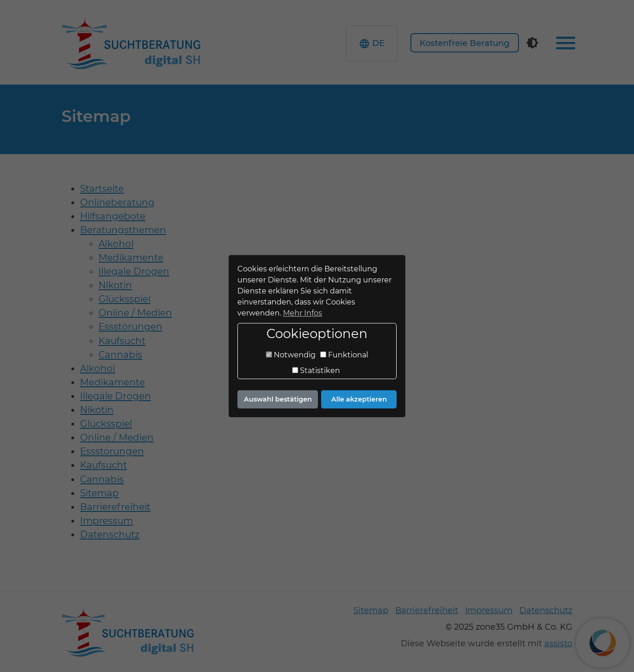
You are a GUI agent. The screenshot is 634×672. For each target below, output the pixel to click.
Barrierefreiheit (427, 610)
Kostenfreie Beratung (464, 43)
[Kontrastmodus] (532, 43)
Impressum (489, 610)
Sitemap (371, 610)
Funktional (344, 355)
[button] (372, 43)
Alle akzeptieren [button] (359, 399)
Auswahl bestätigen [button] (278, 399)
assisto (558, 643)
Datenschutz (546, 610)
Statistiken (316, 371)
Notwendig (291, 355)
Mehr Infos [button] (303, 313)
